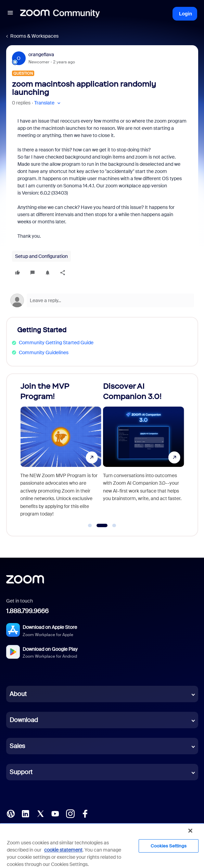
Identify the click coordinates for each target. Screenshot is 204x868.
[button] (10, 14)
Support (21, 772)
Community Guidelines (44, 352)
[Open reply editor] (102, 300)
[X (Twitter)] (40, 813)
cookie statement (63, 850)
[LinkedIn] (25, 813)
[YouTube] (55, 813)
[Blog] (11, 813)
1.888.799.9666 (27, 611)
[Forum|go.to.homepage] (60, 14)
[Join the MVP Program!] (61, 452)
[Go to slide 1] (90, 525)
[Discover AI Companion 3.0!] (144, 452)
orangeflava (41, 54)
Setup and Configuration (41, 256)
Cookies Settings (169, 846)
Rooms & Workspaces (34, 36)
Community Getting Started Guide (56, 343)
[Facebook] (85, 813)
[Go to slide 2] (102, 525)
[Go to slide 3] (114, 525)
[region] (102, 845)
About (18, 694)
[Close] (190, 831)
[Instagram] (70, 813)
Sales (17, 746)
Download (24, 720)
